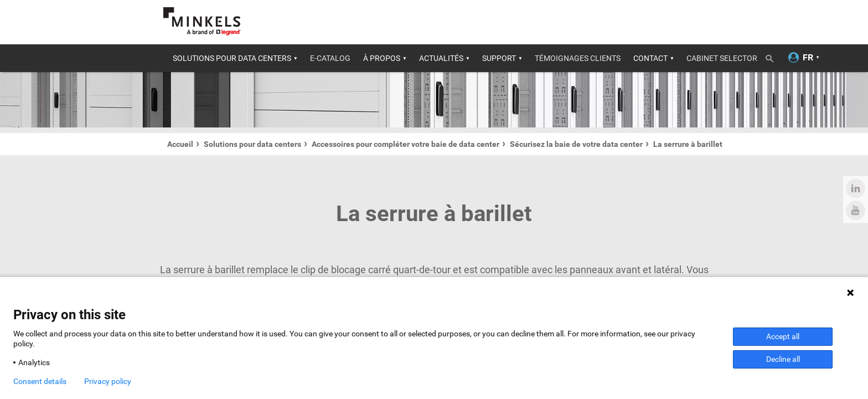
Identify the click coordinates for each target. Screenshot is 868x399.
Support (499, 58)
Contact (650, 58)
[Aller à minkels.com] (202, 21)
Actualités (441, 58)
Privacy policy (108, 381)
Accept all (783, 336)
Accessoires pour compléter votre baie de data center (405, 144)
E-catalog (330, 58)
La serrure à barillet (688, 144)
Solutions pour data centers (232, 58)
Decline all (783, 359)
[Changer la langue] (808, 58)
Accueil (180, 144)
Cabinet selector (722, 58)
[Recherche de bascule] (773, 57)
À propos (382, 58)
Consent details (40, 381)
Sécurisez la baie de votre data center (576, 144)
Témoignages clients (578, 58)
